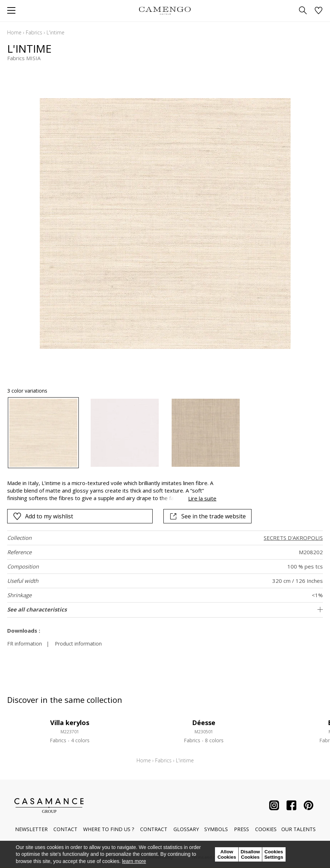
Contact (65, 829)
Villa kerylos (70, 723)
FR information (25, 644)
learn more (134, 861)
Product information (78, 644)
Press (241, 829)
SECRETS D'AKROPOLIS (293, 538)
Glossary (186, 829)
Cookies (266, 829)
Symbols (216, 829)
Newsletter (31, 829)
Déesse (204, 723)
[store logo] (165, 11)
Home (14, 32)
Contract (154, 829)
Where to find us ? (109, 829)
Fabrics (34, 32)
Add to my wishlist (43, 516)
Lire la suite (202, 498)
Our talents (298, 829)
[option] (43, 433)
